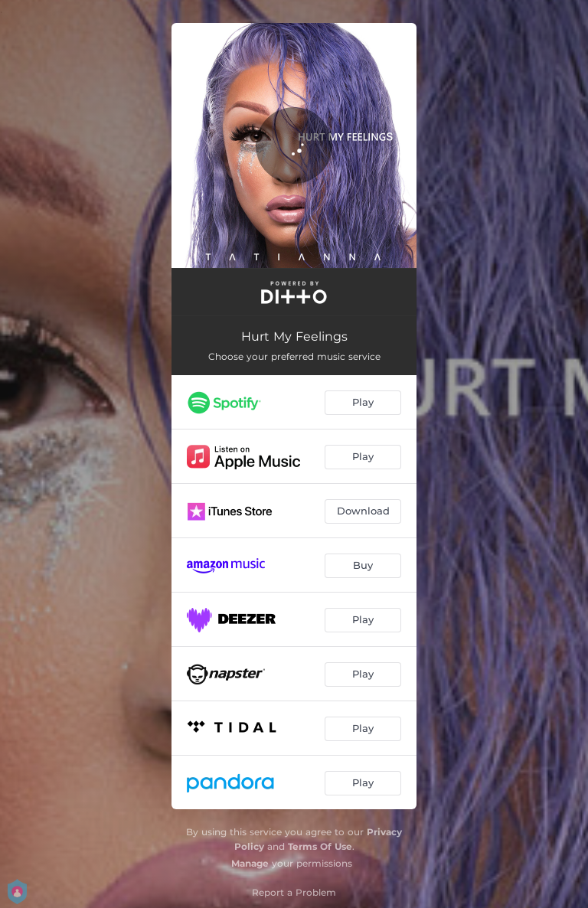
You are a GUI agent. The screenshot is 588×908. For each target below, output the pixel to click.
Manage (250, 863)
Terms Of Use (320, 846)
